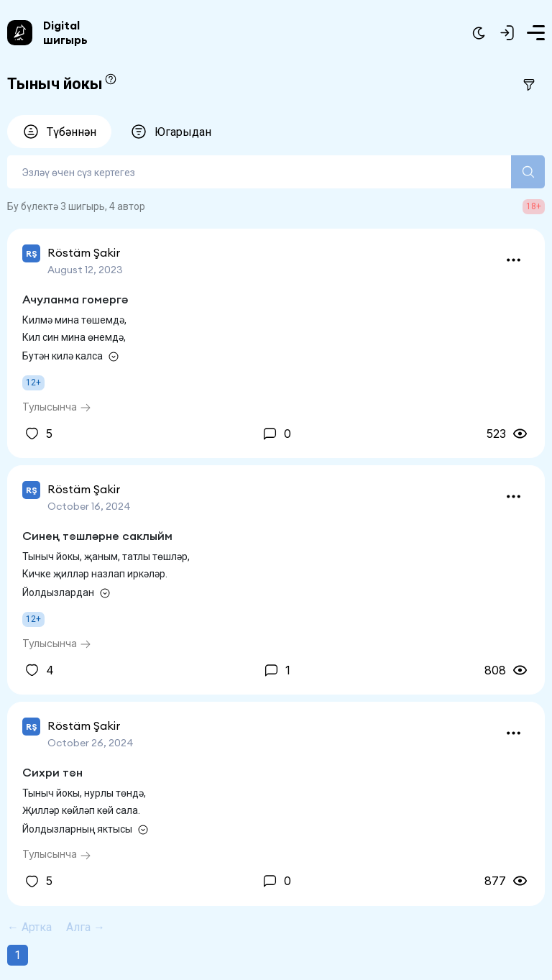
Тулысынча (57, 407)
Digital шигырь (65, 32)
